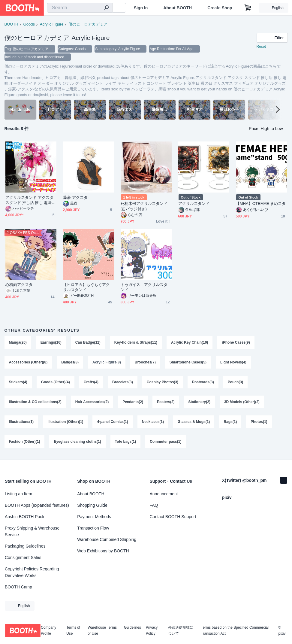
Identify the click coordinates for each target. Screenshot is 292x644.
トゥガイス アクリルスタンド (144, 288)
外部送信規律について (181, 630)
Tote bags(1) (125, 442)
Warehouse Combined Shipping (107, 539)
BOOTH (11, 24)
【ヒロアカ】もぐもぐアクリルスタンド (87, 288)
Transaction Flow (93, 528)
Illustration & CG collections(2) (35, 402)
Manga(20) (18, 343)
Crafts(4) (91, 383)
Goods (29, 24)
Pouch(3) (235, 383)
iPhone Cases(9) (236, 343)
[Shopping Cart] (248, 8)
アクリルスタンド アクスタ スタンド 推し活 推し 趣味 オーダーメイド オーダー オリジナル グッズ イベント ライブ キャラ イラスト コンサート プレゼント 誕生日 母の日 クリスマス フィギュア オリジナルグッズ (31, 201)
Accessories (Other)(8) (28, 363)
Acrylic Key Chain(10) (190, 343)
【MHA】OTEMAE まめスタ (261, 204)
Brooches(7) (145, 363)
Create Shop (220, 8)
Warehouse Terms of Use (102, 630)
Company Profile (48, 630)
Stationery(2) (199, 402)
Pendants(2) (133, 402)
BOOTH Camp (18, 587)
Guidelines (132, 628)
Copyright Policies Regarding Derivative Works (32, 572)
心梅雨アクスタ (19, 285)
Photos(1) (259, 422)
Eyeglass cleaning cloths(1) (78, 442)
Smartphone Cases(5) (188, 363)
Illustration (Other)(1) (65, 422)
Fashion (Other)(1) (25, 442)
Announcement (164, 494)
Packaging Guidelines (25, 546)
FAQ (154, 505)
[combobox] (80, 8)
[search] (107, 8)
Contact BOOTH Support (173, 517)
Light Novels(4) (233, 363)
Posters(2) (166, 402)
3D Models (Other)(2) (242, 402)
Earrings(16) (51, 343)
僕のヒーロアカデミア (88, 24)
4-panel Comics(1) (113, 422)
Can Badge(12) (88, 343)
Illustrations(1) (21, 422)
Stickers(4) (18, 383)
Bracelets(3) (123, 383)
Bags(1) (230, 422)
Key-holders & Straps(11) (136, 343)
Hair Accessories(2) (92, 402)
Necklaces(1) (153, 422)
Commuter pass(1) (166, 442)
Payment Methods (94, 517)
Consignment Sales (23, 557)
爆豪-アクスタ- (76, 198)
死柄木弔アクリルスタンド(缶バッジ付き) (144, 207)
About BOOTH (178, 8)
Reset (261, 47)
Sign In (141, 8)
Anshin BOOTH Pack (25, 517)
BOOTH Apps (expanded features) (37, 505)
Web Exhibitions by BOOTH (103, 551)
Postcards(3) (203, 383)
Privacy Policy (152, 630)
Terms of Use (73, 630)
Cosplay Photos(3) (163, 383)
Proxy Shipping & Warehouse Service (32, 531)
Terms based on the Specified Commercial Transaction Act (235, 630)
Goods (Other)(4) (56, 383)
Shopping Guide (92, 505)
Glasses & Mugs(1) (194, 422)
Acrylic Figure (52, 24)
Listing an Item (18, 494)
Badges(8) (70, 363)
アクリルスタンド (194, 204)
